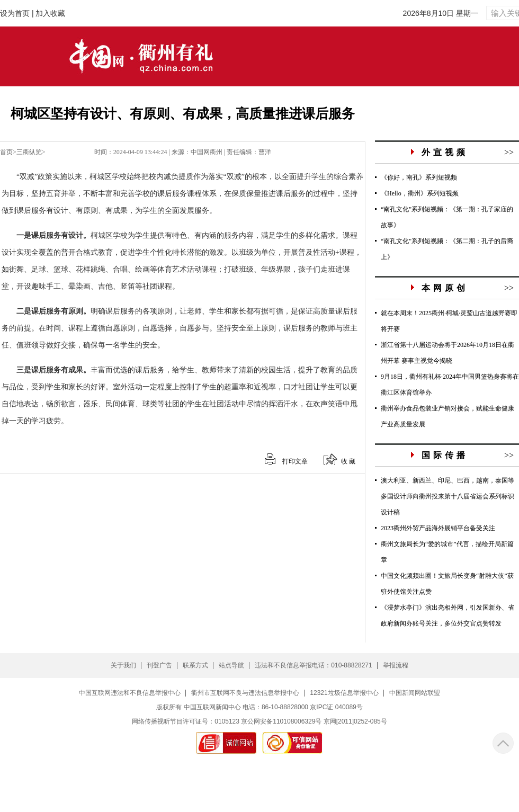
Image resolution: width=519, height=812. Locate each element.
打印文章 (295, 461)
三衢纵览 (29, 152)
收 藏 (348, 461)
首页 (6, 152)
